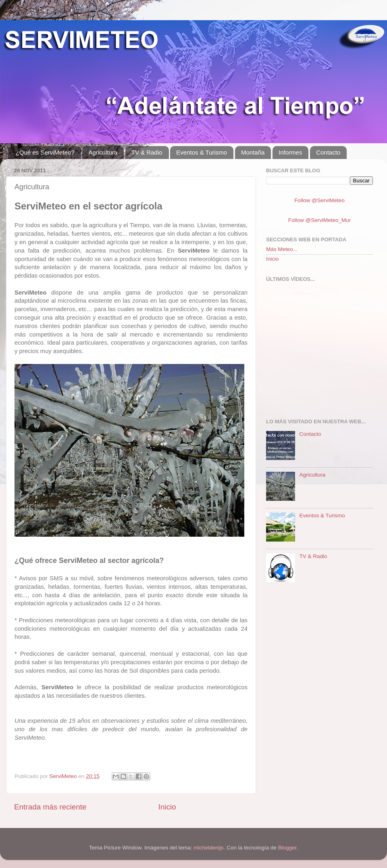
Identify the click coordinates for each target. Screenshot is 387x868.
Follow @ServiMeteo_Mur (320, 220)
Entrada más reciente (50, 807)
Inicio (167, 807)
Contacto (328, 152)
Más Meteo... (282, 249)
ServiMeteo (64, 776)
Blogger (287, 848)
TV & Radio (147, 152)
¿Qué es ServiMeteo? (45, 152)
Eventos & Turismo (202, 152)
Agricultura (103, 152)
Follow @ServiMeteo (319, 200)
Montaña (253, 152)
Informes (290, 152)
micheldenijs (208, 848)
